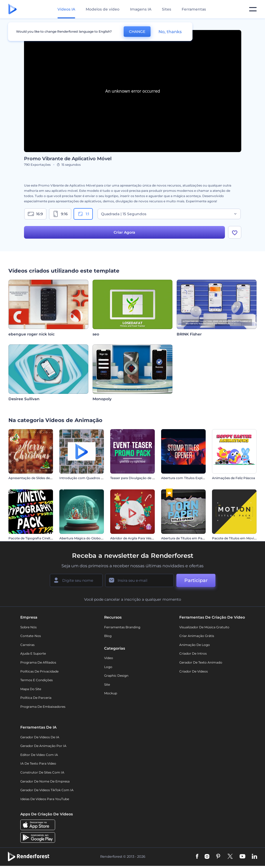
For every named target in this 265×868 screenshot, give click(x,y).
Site (107, 684)
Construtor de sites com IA (42, 772)
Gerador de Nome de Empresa (45, 781)
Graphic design (116, 676)
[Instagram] (207, 857)
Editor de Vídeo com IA (39, 755)
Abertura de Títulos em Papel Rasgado (191, 538)
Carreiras (27, 645)
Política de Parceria (36, 698)
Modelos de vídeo (103, 9)
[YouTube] (242, 857)
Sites (167, 9)
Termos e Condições (37, 680)
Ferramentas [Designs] (194, 9)
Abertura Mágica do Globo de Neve (87, 538)
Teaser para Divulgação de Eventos (138, 478)
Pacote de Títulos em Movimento (238, 538)
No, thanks (170, 32)
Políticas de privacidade (39, 671)
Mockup (111, 693)
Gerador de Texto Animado (201, 662)
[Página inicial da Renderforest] (13, 9)
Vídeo (109, 658)
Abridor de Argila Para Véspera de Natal (141, 538)
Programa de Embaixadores (43, 707)
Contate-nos (31, 636)
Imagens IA (141, 9)
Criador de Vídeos (194, 671)
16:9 (35, 214)
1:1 (83, 214)
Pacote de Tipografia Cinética (32, 538)
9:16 (60, 214)
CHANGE (137, 32)
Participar (196, 580)
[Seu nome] (76, 580)
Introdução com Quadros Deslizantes (89, 478)
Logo (108, 667)
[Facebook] (197, 857)
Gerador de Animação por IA (43, 746)
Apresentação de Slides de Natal (34, 478)
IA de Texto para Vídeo (38, 763)
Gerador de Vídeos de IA (40, 737)
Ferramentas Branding (122, 627)
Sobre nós (28, 627)
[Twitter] (230, 857)
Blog (108, 636)
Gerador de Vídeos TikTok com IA (47, 790)
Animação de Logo (195, 645)
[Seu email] (139, 580)
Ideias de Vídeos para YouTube (45, 799)
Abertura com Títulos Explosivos (187, 478)
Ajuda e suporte (33, 653)
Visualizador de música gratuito (204, 627)
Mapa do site (31, 689)
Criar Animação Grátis (197, 636)
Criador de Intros (193, 653)
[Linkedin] (254, 857)
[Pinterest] (218, 857)
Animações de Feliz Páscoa (233, 478)
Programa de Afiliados (38, 662)
